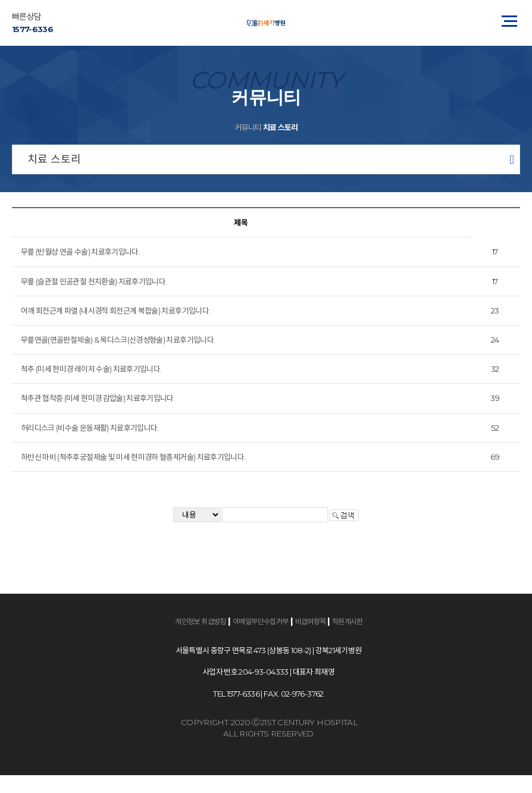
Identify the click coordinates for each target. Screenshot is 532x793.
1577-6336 (32, 29)
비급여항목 (311, 621)
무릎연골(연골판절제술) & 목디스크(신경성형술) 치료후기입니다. (118, 340)
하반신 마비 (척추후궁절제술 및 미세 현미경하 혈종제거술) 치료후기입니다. (133, 457)
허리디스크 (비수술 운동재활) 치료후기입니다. (90, 428)
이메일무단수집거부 (261, 621)
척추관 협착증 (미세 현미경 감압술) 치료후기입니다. (98, 398)
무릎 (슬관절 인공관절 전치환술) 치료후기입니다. (94, 281)
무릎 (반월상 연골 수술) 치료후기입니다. (80, 252)
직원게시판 (348, 621)
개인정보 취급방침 (201, 621)
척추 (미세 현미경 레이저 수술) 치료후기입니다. (91, 369)
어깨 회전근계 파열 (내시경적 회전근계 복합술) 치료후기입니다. (115, 311)
